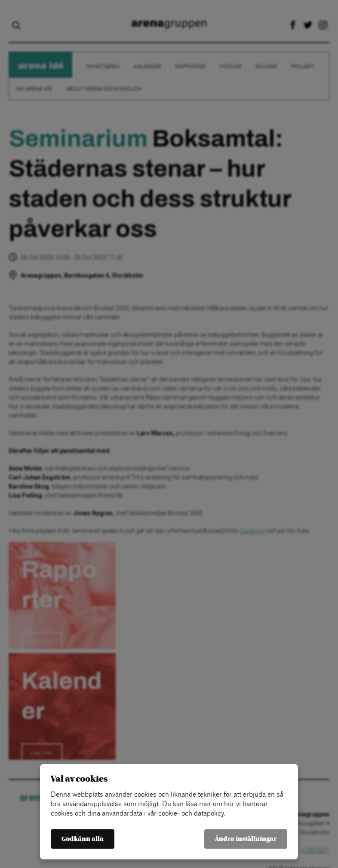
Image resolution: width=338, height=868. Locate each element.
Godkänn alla (83, 839)
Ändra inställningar (246, 839)
